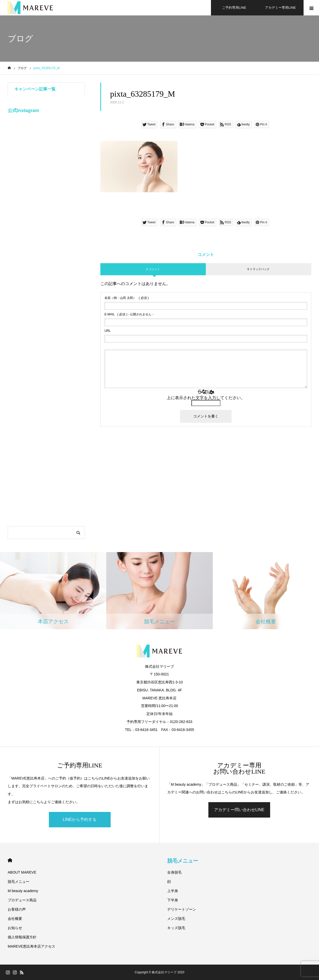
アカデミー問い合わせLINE (239, 810)
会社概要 (15, 919)
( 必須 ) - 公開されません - (129, 314)
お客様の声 (17, 909)
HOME (10, 860)
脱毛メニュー (19, 882)
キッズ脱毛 (176, 928)
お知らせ (15, 928)
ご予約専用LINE (234, 8)
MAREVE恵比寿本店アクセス (32, 946)
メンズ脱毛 (176, 919)
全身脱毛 (174, 872)
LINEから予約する (80, 819)
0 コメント (153, 269)
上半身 (173, 891)
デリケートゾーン (182, 909)
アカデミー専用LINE (280, 8)
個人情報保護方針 (22, 937)
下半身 (173, 900)
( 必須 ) (127, 298)
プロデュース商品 (22, 900)
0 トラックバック (259, 269)
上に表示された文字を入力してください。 (206, 398)
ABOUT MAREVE (22, 872)
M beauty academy (23, 891)
